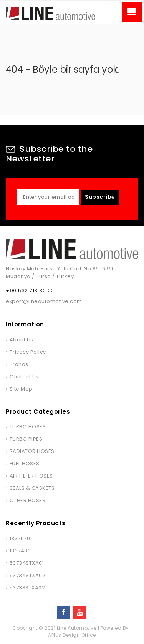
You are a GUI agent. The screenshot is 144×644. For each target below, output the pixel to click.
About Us (22, 340)
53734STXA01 (27, 563)
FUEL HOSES (25, 463)
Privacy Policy (28, 352)
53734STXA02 (28, 575)
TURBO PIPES (26, 439)
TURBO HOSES (28, 427)
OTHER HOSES (28, 500)
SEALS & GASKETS (32, 488)
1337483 (20, 551)
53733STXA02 (27, 588)
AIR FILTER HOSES (31, 476)
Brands (19, 364)
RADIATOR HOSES (32, 451)
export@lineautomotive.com (44, 301)
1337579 (20, 538)
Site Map (21, 389)
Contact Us (24, 377)
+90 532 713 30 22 (30, 290)
